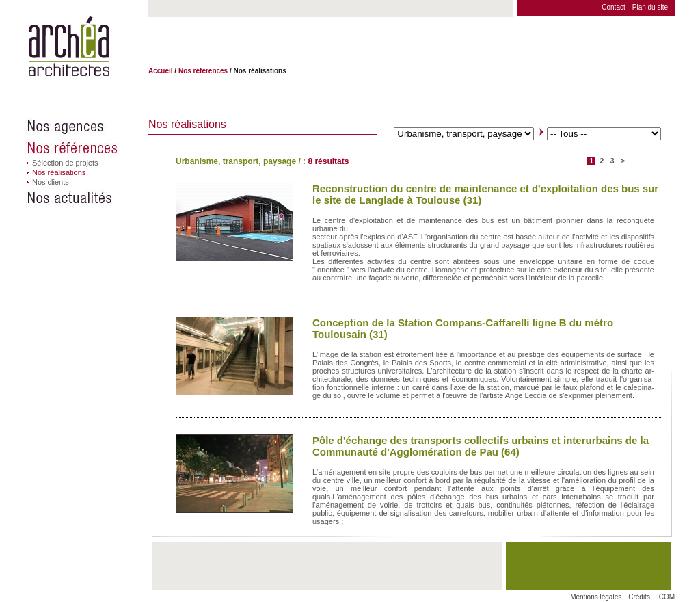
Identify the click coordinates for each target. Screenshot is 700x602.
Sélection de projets (65, 163)
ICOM (666, 597)
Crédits (639, 597)
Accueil (161, 71)
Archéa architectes (69, 47)
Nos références (87, 148)
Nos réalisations (59, 172)
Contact (613, 7)
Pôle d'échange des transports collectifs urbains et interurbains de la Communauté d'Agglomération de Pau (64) (481, 446)
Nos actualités (87, 198)
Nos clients (51, 182)
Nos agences (87, 127)
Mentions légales (596, 597)
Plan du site (650, 7)
